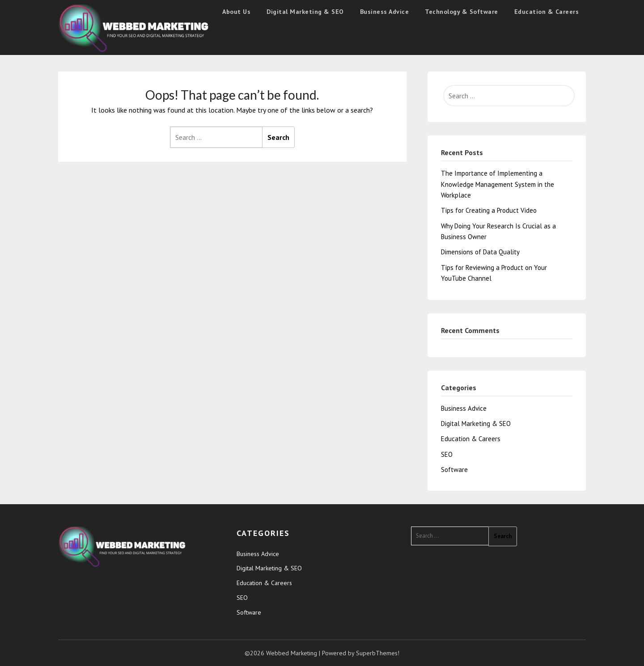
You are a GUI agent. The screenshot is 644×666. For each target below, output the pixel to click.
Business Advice (385, 12)
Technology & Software (462, 12)
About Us (236, 12)
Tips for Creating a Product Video (489, 210)
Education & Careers (547, 12)
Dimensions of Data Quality (480, 252)
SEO (447, 454)
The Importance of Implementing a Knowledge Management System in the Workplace (498, 184)
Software (454, 470)
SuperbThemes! (378, 653)
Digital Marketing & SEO (305, 12)
